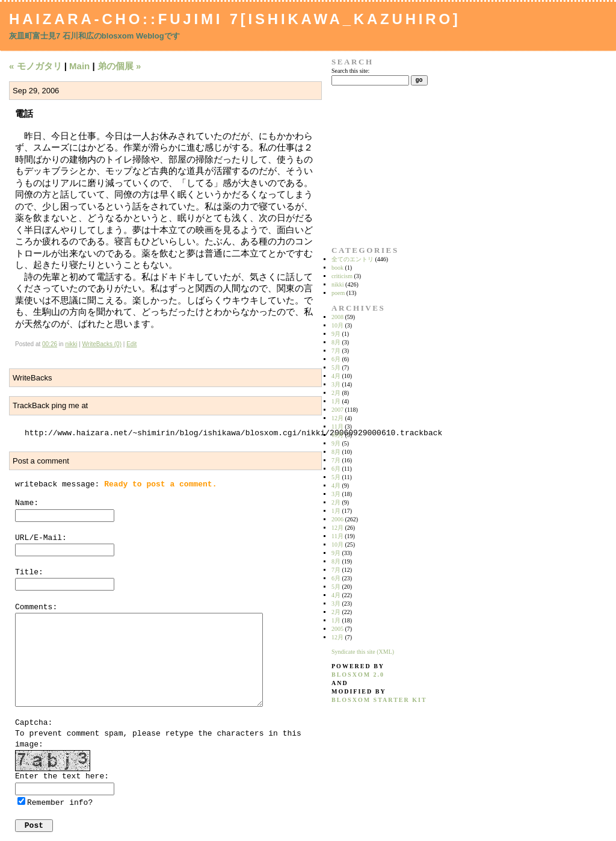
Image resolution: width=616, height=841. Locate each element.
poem (338, 293)
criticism (342, 276)
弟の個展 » (119, 66)
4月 (336, 376)
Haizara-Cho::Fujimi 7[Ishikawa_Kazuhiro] (235, 19)
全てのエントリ (353, 259)
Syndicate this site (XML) (363, 652)
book (337, 268)
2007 (337, 410)
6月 (336, 359)
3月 (336, 384)
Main (79, 66)
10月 (337, 325)
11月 (337, 427)
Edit (131, 344)
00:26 (50, 344)
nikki (71, 344)
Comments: (36, 607)
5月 (336, 368)
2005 (337, 629)
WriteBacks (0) (102, 344)
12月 (337, 418)
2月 (336, 393)
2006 (337, 519)
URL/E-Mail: (41, 538)
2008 (337, 317)
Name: (27, 503)
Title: (29, 572)
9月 (336, 334)
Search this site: (350, 71)
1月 (336, 401)
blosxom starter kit (379, 700)
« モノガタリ (35, 66)
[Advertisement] (369, 166)
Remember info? (60, 803)
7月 (336, 351)
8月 (336, 342)
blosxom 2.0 (358, 675)
